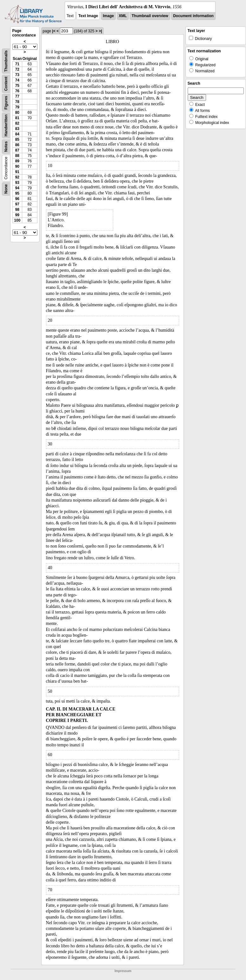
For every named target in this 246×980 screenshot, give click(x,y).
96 (17, 199)
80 (17, 113)
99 (17, 215)
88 (17, 156)
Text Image (88, 16)
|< (54, 31)
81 (17, 118)
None (6, 189)
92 (17, 177)
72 (17, 69)
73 (17, 75)
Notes (6, 147)
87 (17, 150)
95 (17, 193)
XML (123, 16)
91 (17, 172)
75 (17, 86)
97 (17, 204)
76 (17, 91)
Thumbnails (6, 61)
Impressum (123, 971)
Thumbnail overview (150, 16)
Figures (6, 103)
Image (109, 16)
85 (17, 140)
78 (17, 102)
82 (17, 123)
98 (17, 210)
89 (17, 161)
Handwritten (6, 125)
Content (6, 84)
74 (17, 80)
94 (17, 188)
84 (17, 134)
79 (17, 107)
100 (17, 220)
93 (17, 183)
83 (17, 129)
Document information (193, 16)
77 (17, 96)
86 (17, 145)
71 (17, 64)
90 (17, 166)
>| (100, 31)
